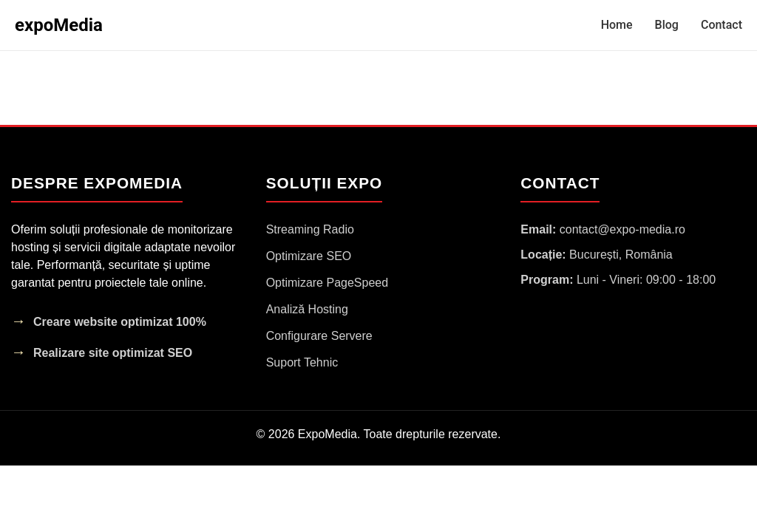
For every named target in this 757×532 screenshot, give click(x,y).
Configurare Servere (319, 336)
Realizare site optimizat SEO (113, 353)
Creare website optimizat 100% (120, 322)
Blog (667, 25)
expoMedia (59, 25)
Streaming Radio (310, 229)
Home (617, 25)
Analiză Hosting (307, 309)
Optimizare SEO (309, 256)
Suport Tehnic (302, 362)
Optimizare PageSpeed (327, 283)
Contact (722, 25)
